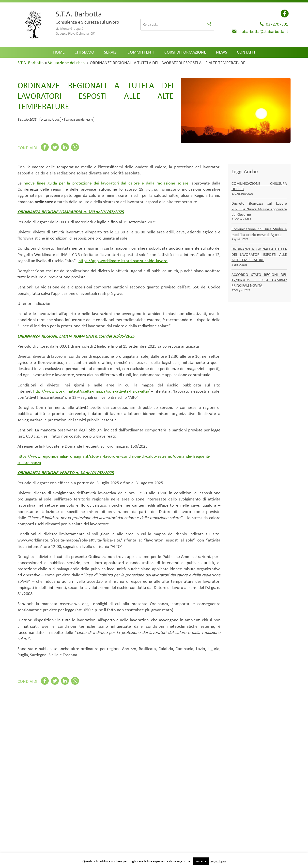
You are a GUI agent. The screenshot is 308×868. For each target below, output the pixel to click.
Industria (199, 745)
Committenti (141, 52)
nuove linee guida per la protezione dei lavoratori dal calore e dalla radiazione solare (106, 183)
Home (59, 52)
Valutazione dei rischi (67, 63)
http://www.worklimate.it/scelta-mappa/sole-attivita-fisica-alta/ (91, 391)
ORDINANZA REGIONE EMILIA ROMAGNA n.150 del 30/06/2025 (76, 336)
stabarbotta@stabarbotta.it (263, 31)
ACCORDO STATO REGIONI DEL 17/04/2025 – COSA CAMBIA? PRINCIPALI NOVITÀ (259, 280)
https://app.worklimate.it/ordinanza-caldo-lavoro (123, 261)
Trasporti (245, 745)
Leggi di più (218, 861)
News (222, 52)
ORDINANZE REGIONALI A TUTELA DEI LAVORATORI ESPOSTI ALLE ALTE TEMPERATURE (259, 255)
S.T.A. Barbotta (31, 63)
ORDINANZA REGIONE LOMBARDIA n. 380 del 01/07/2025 (71, 212)
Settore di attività (38, 846)
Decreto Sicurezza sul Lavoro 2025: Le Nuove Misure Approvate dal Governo (259, 209)
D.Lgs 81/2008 (50, 120)
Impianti (154, 745)
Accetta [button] (201, 861)
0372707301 (277, 24)
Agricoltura (63, 745)
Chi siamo (84, 52)
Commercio (109, 745)
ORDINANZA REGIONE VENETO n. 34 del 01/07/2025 (66, 473)
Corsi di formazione (185, 52)
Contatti (246, 52)
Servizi (111, 52)
